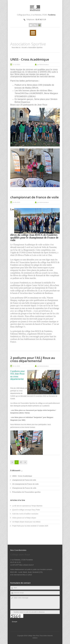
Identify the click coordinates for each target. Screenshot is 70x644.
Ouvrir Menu (33, 33)
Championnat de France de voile (24, 488)
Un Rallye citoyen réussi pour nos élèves (26, 522)
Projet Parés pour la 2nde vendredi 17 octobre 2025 (30, 526)
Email (31, 25)
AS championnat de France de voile (25, 484)
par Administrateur (43, 65)
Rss (35, 25)
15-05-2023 (16, 202)
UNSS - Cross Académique (30, 59)
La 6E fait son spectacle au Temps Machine (27, 506)
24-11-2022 (16, 366)
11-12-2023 (16, 65)
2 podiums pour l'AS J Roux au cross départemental (33, 359)
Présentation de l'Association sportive (26, 492)
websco (35, 638)
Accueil (24, 47)
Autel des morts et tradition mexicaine (25, 514)
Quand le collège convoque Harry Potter (26, 510)
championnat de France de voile (34, 197)
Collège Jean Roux (34, 636)
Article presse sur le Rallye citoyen (24, 518)
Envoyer (15, 622)
